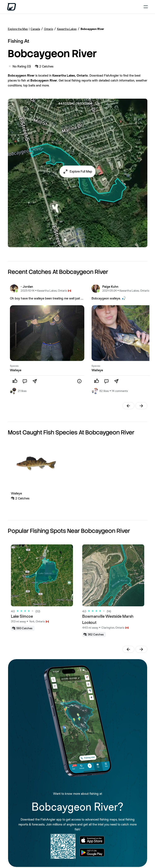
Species (14, 366)
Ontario (49, 29)
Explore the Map (18, 29)
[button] (78, 171)
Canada (35, 29)
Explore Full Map (81, 171)
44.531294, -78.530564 (79, 104)
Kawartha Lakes (67, 29)
